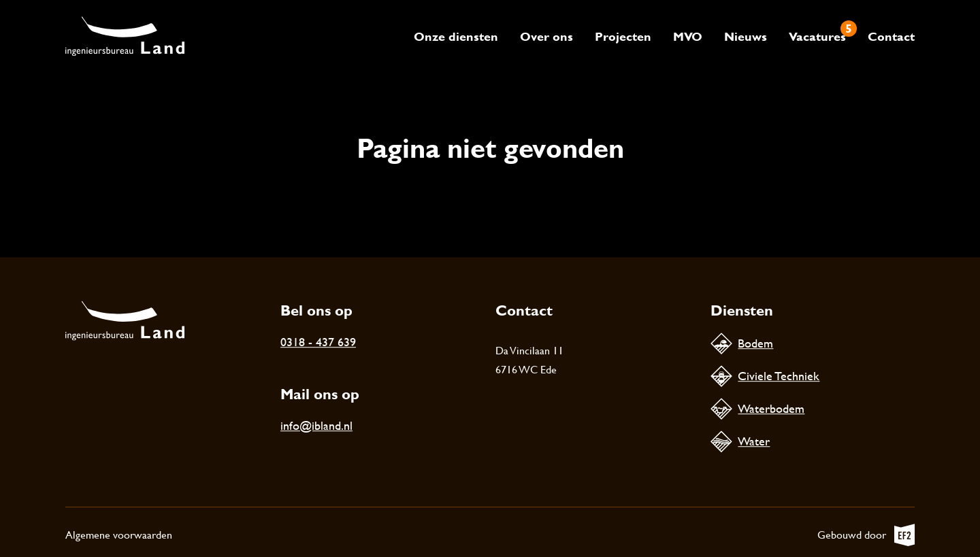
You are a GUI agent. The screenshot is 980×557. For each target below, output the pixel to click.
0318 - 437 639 (318, 342)
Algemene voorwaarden (119, 535)
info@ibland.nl (316, 425)
